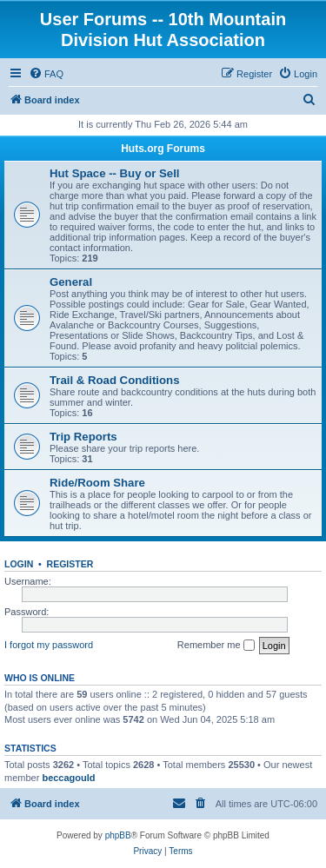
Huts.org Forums (163, 149)
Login (19, 564)
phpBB (118, 835)
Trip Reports (83, 437)
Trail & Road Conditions (114, 380)
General (71, 282)
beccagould (68, 778)
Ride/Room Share (97, 483)
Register (70, 564)
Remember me (216, 646)
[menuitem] (46, 74)
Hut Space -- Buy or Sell (115, 173)
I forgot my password (49, 645)
